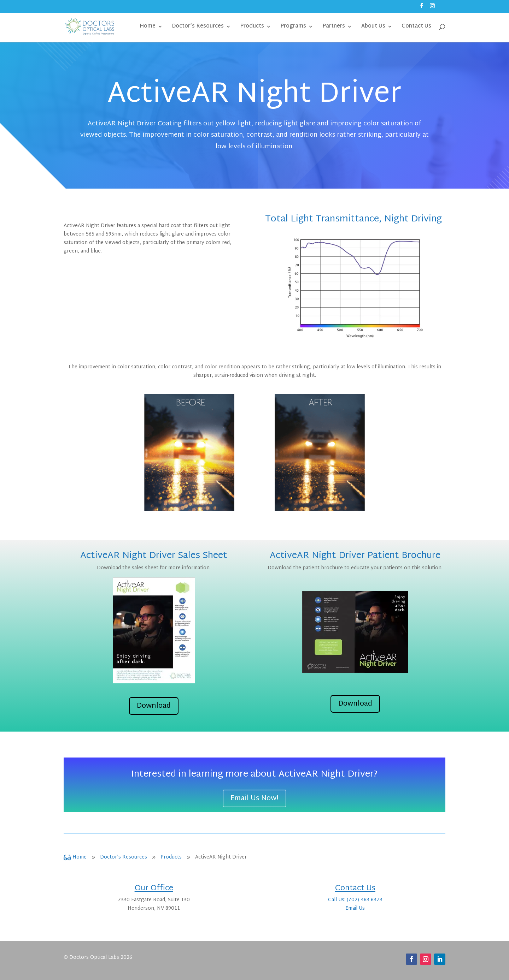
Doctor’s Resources (198, 28)
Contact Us (416, 28)
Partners (334, 28)
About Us (373, 28)
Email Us (355, 908)
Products (252, 28)
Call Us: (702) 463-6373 (355, 900)
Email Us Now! (255, 798)
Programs (293, 28)
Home (148, 28)
